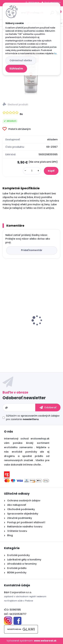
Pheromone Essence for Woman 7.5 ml (30, 328)
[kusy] (32, 171)
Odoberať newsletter (24, 398)
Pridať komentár (32, 250)
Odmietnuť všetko (21, 60)
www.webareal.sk (45, 641)
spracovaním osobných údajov (40, 416)
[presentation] (5, 314)
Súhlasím (16, 69)
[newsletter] (48, 407)
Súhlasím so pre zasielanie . (33, 417)
